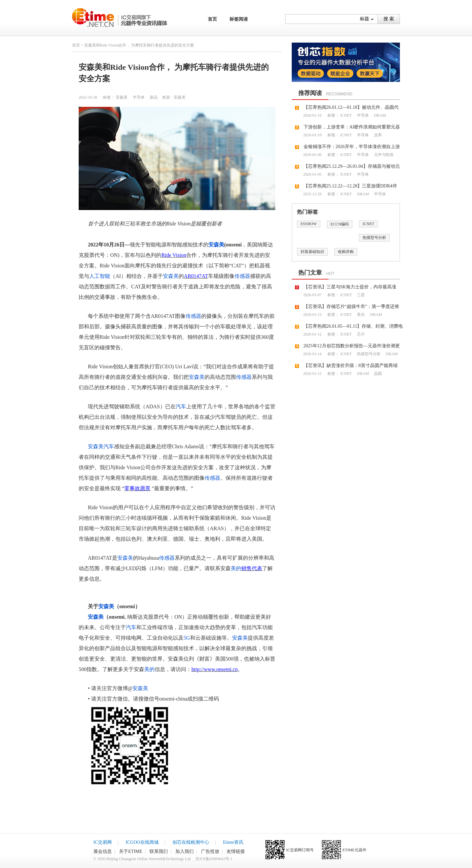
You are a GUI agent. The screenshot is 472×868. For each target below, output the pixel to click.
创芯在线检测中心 (191, 842)
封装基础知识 (312, 252)
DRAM (379, 115)
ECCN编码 (340, 224)
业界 (377, 135)
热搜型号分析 (374, 238)
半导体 (138, 97)
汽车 (181, 406)
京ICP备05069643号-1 (214, 859)
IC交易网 (103, 842)
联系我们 (159, 851)
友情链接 (236, 851)
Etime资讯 (233, 842)
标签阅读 (239, 19)
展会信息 (103, 851)
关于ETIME (131, 851)
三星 (360, 295)
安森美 (122, 97)
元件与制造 (383, 155)
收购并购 (346, 252)
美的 (236, 568)
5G (187, 638)
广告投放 (210, 851)
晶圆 (377, 374)
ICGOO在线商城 (142, 842)
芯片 (360, 334)
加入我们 (185, 851)
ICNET (346, 115)
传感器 (242, 276)
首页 (212, 19)
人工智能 (100, 276)
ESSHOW (309, 224)
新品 (153, 97)
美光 (360, 315)
